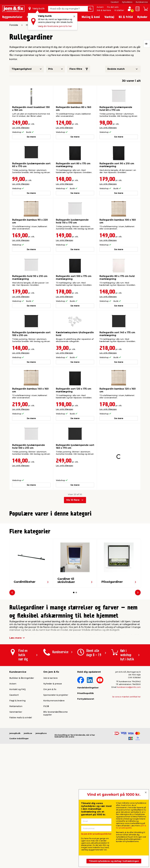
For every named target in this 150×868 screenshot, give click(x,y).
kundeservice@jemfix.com (129, 741)
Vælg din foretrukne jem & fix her (55, 26)
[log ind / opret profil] (130, 9)
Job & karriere (104, 10)
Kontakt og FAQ (17, 743)
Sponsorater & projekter (56, 749)
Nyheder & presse (53, 738)
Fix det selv (113, 7)
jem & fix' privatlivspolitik (131, 827)
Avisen (100, 7)
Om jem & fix (50, 743)
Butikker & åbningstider (22, 732)
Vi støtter (119, 10)
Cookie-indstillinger (19, 792)
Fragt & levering (17, 755)
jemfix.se (28, 787)
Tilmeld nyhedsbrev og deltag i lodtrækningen (114, 861)
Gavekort (115, 2)
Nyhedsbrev (127, 2)
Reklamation (16, 760)
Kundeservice (142, 2)
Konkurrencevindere (54, 755)
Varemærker (16, 766)
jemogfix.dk (15, 787)
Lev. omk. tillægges (21, 128)
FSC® (46, 760)
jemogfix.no (41, 787)
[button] (71, 570)
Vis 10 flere (73, 490)
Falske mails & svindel (21, 771)
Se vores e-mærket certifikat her (126, 751)
